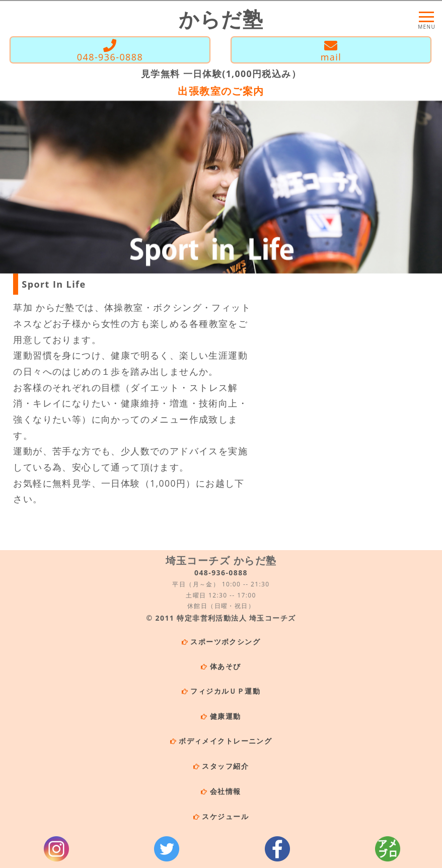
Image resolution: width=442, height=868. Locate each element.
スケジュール (225, 816)
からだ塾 (221, 19)
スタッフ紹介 (225, 766)
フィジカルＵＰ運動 (225, 691)
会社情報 (226, 791)
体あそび (226, 666)
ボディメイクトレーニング (225, 741)
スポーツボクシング (225, 642)
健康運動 (226, 716)
